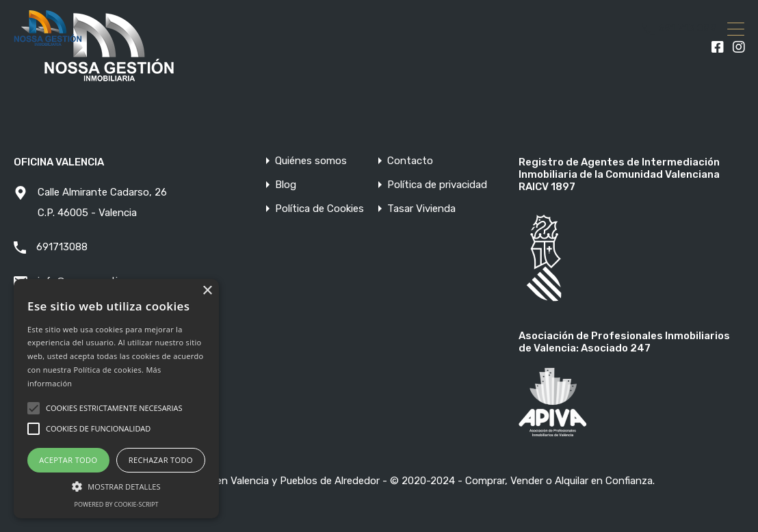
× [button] (207, 291)
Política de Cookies (319, 209)
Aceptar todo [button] (68, 460)
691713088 (62, 247)
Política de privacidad (437, 185)
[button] (116, 485)
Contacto (410, 161)
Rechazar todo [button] (161, 460)
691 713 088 (688, 29)
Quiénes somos (311, 161)
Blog (286, 185)
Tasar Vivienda (421, 209)
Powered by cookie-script (117, 504)
